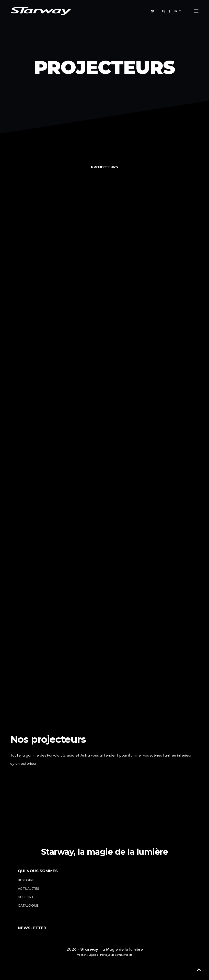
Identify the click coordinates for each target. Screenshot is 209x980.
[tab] (104, 167)
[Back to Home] (41, 11)
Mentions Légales (87, 955)
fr (175, 11)
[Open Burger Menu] (196, 11)
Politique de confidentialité (116, 955)
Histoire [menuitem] (26, 880)
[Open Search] (164, 11)
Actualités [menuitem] (29, 889)
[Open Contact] (152, 11)
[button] (199, 970)
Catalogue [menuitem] (28, 905)
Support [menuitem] (26, 897)
